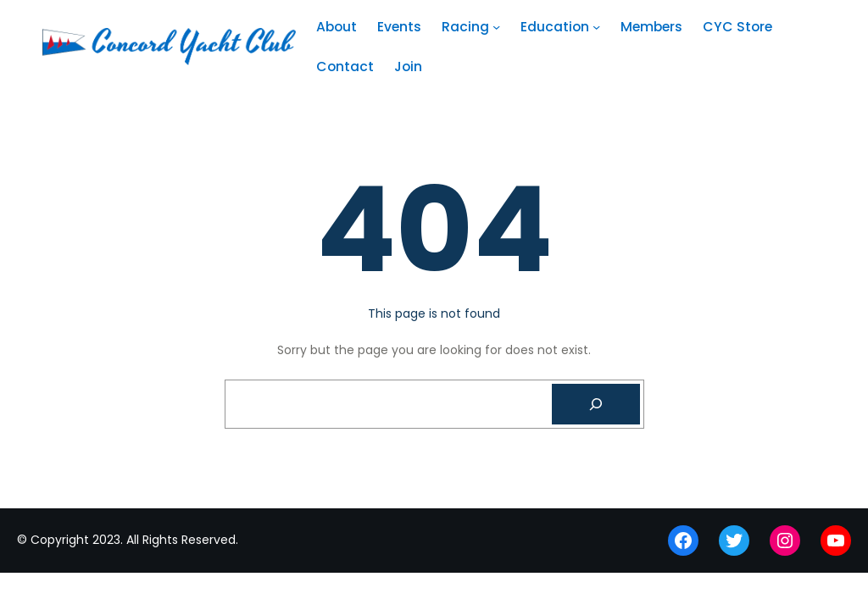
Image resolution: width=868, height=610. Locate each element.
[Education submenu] (596, 27)
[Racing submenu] (496, 27)
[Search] (596, 404)
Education (555, 27)
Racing (465, 27)
